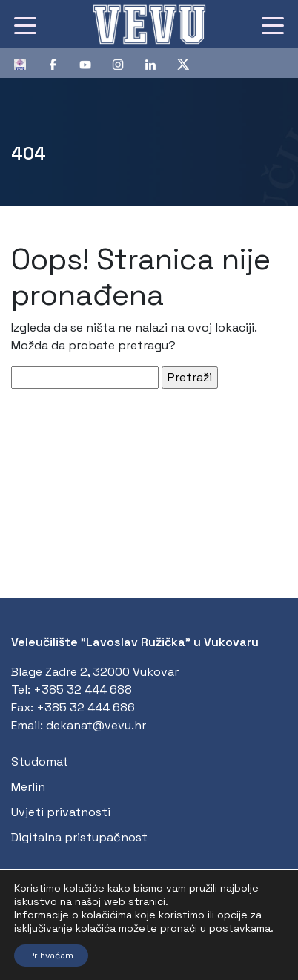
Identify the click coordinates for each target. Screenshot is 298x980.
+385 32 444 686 (86, 707)
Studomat (40, 762)
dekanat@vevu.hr (96, 725)
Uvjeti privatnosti (61, 812)
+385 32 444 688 (83, 690)
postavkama (240, 928)
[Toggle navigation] (25, 24)
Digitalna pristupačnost (79, 837)
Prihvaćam (51, 956)
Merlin (28, 787)
